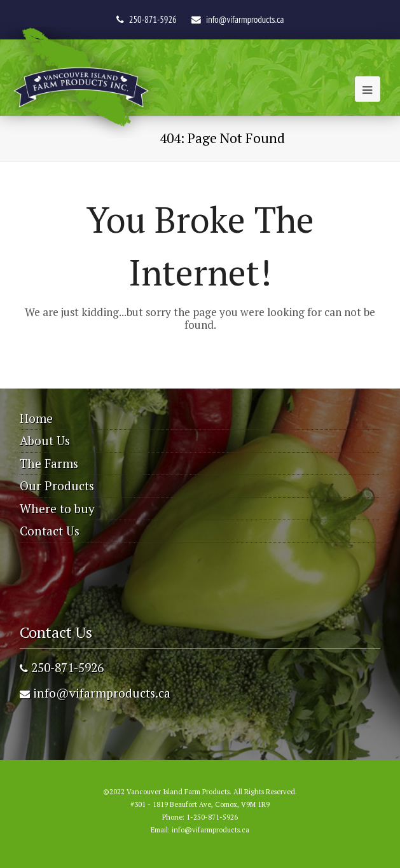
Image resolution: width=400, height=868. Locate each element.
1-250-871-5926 (212, 817)
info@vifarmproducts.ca (245, 19)
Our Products (57, 486)
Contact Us (50, 531)
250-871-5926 (62, 667)
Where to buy (57, 508)
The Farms (49, 463)
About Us (45, 440)
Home (36, 418)
